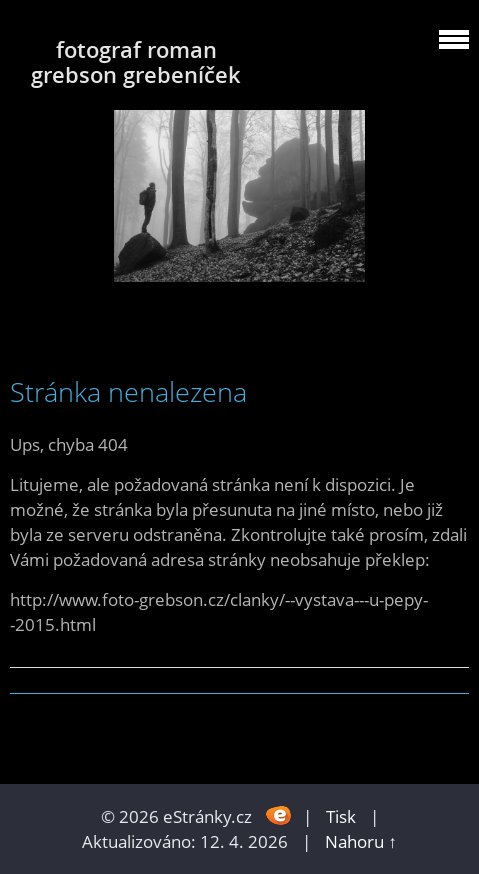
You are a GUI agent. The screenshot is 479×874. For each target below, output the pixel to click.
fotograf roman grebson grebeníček (136, 62)
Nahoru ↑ (361, 841)
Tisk (341, 816)
